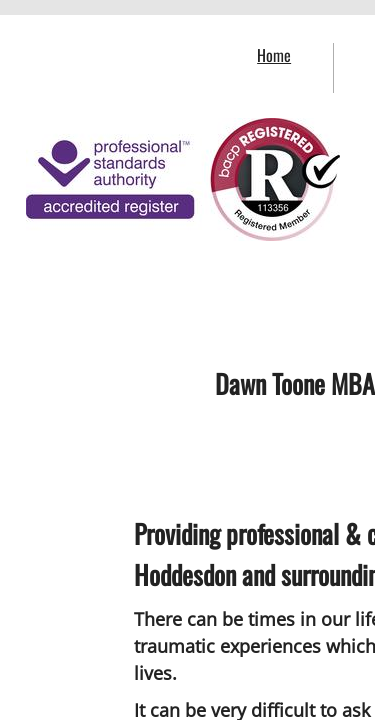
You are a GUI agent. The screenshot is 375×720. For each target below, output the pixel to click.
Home (274, 55)
